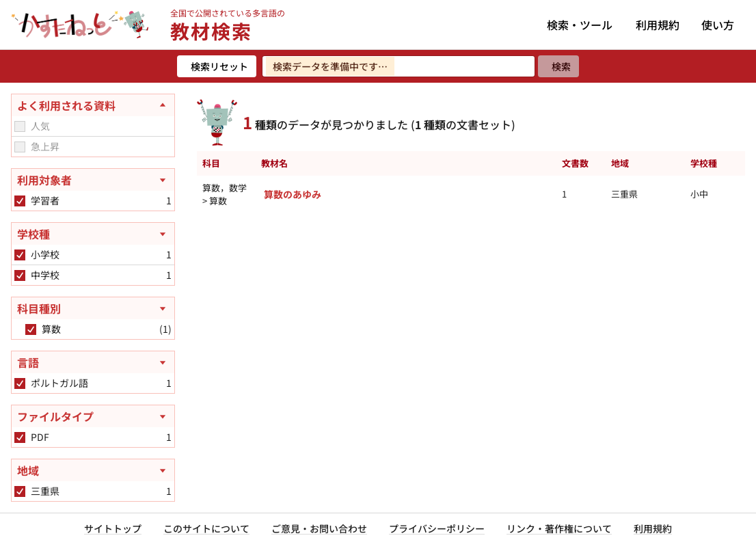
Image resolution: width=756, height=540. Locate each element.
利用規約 (658, 25)
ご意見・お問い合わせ (319, 528)
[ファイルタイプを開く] (93, 416)
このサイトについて (206, 528)
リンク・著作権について (559, 528)
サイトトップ (113, 528)
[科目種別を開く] (93, 308)
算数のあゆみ (293, 194)
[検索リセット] (217, 66)
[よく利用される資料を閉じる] (93, 105)
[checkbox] (20, 126)
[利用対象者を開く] (93, 180)
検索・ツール (580, 25)
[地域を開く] (93, 470)
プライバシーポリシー (437, 528)
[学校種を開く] (93, 234)
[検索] (558, 66)
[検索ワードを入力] (399, 66)
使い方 (718, 25)
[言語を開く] (93, 362)
